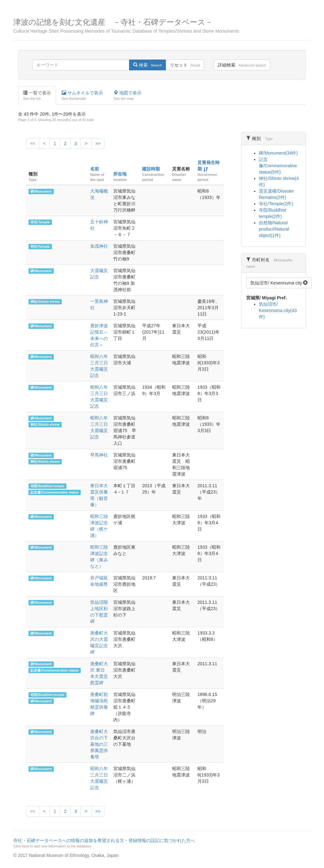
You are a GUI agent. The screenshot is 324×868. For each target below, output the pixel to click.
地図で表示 (128, 96)
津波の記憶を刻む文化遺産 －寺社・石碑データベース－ (162, 26)
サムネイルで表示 (82, 96)
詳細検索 (242, 65)
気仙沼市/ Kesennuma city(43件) (278, 310)
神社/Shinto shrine (45, 302)
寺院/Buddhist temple (47, 486)
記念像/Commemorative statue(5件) (278, 166)
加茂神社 (99, 246)
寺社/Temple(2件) (276, 204)
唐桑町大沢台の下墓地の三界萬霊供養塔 (99, 744)
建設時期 (151, 169)
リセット (185, 65)
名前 (95, 169)
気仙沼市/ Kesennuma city (279, 283)
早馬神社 (99, 455)
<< (33, 144)
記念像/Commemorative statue (54, 492)
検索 (148, 65)
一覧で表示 (37, 96)
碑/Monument (41, 191)
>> (98, 144)
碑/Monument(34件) (278, 153)
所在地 (120, 174)
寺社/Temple (40, 222)
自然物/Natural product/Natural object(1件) (274, 229)
